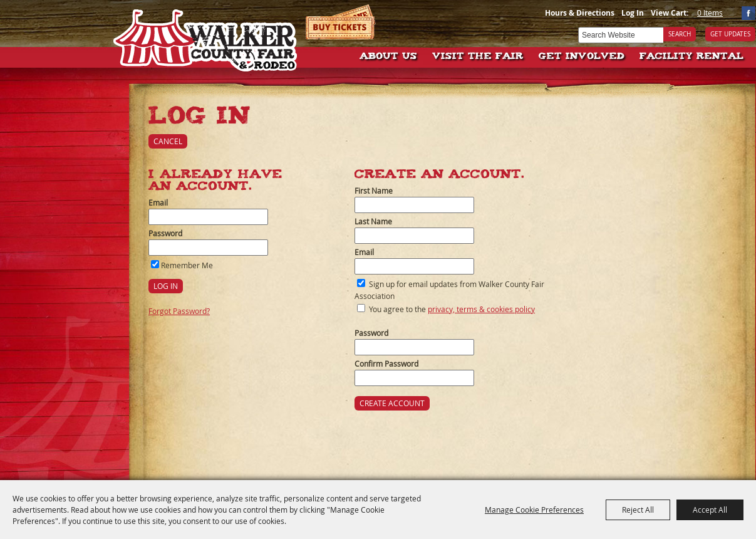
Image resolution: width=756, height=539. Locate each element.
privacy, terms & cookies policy (481, 309)
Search (680, 34)
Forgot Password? (179, 311)
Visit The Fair (478, 57)
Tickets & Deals (341, 22)
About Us (388, 57)
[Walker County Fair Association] (206, 36)
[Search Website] (621, 35)
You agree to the (452, 309)
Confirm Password (386, 364)
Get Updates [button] (730, 34)
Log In (633, 13)
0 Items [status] (710, 13)
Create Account (392, 403)
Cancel (168, 141)
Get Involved (582, 57)
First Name (374, 191)
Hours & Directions (580, 13)
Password (165, 233)
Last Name (373, 221)
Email (158, 202)
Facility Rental (691, 57)
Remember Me (187, 265)
